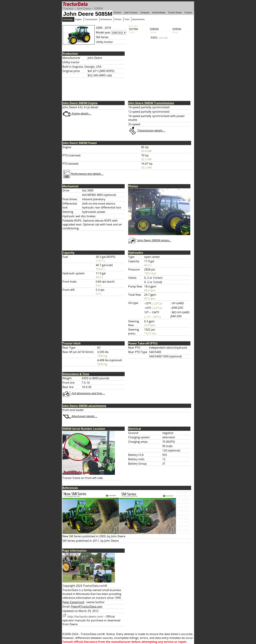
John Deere (84, 8)
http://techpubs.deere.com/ (83, 616)
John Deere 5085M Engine (80, 103)
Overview (68, 19)
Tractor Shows (175, 13)
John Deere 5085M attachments (84, 406)
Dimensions (106, 19)
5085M (98, 8)
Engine (79, 19)
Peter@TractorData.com (87, 607)
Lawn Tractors (131, 13)
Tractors (68, 8)
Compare (145, 13)
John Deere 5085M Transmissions (151, 103)
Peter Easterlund (73, 602)
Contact (188, 13)
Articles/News (159, 13)
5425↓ (159, 37)
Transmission (91, 19)
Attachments (138, 19)
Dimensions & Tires (76, 374)
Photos (118, 19)
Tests (127, 19)
